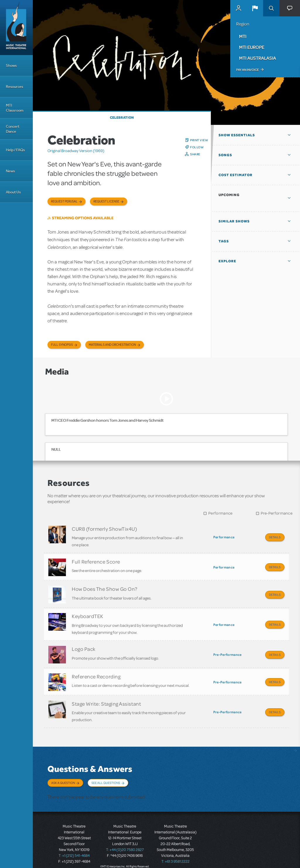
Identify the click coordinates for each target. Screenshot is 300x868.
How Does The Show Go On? (105, 587)
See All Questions (106, 776)
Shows (11, 65)
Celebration (122, 118)
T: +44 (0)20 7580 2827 (125, 842)
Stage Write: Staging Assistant (106, 698)
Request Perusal (64, 201)
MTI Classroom (15, 108)
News (10, 171)
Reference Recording (96, 671)
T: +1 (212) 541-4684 (74, 847)
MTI (243, 36)
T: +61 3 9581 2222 (175, 853)
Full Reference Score (96, 560)
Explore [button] (227, 261)
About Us (13, 192)
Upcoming (229, 195)
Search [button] (271, 8)
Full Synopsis (62, 345)
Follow (197, 147)
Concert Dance (13, 129)
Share (195, 154)
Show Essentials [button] (237, 135)
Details (275, 537)
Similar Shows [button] (234, 221)
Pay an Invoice (247, 70)
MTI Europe (252, 47)
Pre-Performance (277, 513)
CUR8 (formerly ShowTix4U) (104, 529)
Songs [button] (225, 155)
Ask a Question (63, 776)
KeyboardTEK (88, 613)
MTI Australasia (258, 58)
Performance (220, 513)
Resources (15, 87)
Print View (199, 140)
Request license (106, 201)
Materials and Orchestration (112, 345)
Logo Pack (84, 645)
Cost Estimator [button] (236, 175)
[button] (255, 8)
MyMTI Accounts (238, 8)
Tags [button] (224, 241)
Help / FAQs (15, 150)
